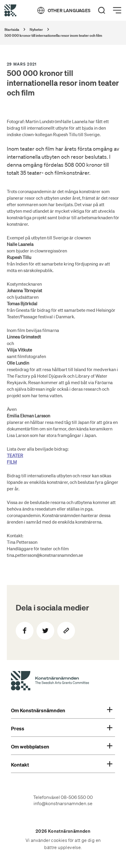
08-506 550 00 (77, 797)
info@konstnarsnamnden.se (63, 803)
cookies (59, 840)
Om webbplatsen (62, 747)
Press (62, 729)
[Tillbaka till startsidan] (10, 10)
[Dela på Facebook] (25, 631)
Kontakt (62, 765)
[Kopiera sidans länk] (66, 631)
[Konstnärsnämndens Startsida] (50, 682)
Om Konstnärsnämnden (62, 710)
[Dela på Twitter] (45, 631)
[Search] (102, 10)
